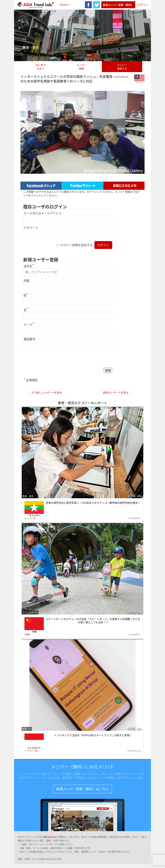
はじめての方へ (41, 67)
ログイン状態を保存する (76, 245)
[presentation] (51, 358)
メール (29, 324)
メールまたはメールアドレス (43, 213)
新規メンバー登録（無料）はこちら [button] (82, 789)
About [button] (65, 5)
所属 (26, 281)
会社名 (29, 266)
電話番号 (29, 339)
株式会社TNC (51, 837)
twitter (97, 5)
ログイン (143, 5)
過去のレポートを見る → (117, 392)
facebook (88, 5)
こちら (58, 859)
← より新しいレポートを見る (45, 392)
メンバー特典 (81, 67)
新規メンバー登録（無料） (118, 5)
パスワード (31, 228)
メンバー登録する (122, 67)
